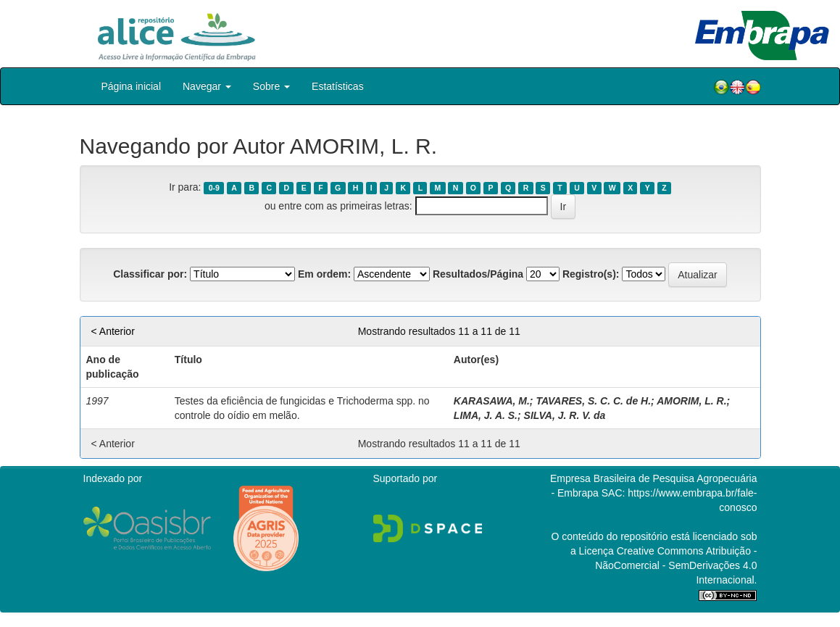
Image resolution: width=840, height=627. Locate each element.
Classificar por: (150, 274)
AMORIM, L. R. (691, 401)
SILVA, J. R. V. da (565, 415)
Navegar (207, 86)
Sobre (271, 86)
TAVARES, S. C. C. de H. (593, 401)
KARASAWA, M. (492, 401)
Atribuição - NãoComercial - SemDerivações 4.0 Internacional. (676, 565)
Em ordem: (324, 274)
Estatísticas (338, 86)
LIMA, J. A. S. (486, 415)
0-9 (214, 188)
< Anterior (113, 331)
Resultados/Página (478, 274)
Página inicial (132, 86)
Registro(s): (591, 274)
